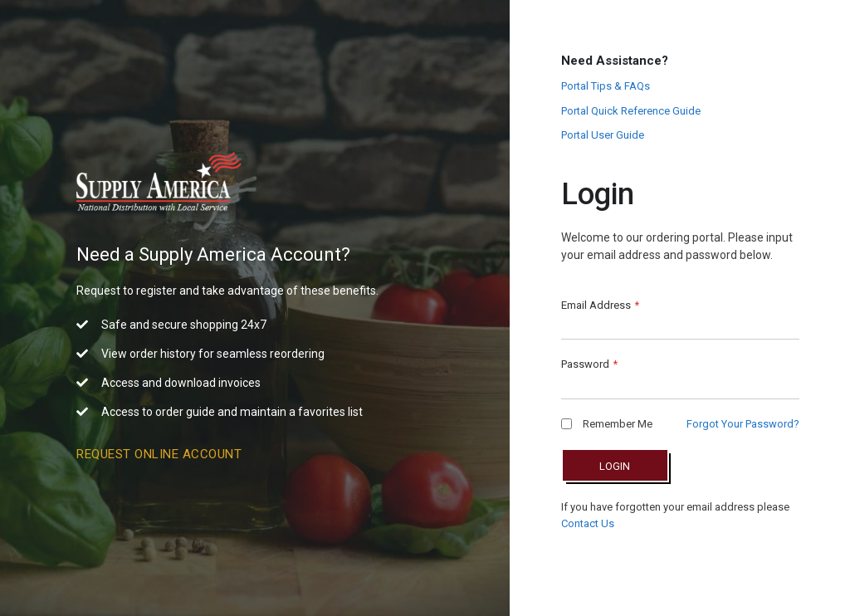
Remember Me (607, 424)
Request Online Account (159, 454)
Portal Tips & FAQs (606, 86)
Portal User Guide (603, 135)
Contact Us (588, 523)
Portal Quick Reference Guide (631, 111)
